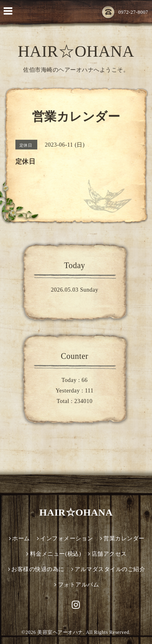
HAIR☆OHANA (76, 51)
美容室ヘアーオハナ (60, 632)
